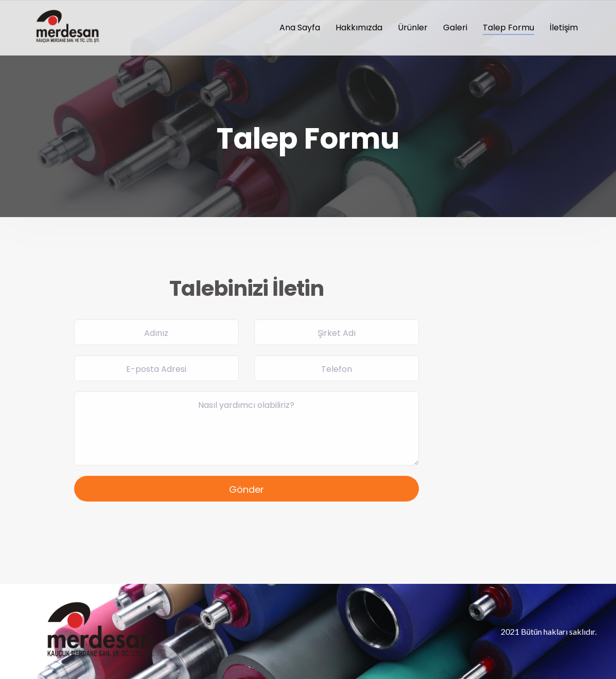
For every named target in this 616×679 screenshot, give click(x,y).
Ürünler (413, 28)
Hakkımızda (359, 28)
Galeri (455, 28)
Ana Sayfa (300, 28)
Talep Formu (508, 28)
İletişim (564, 28)
